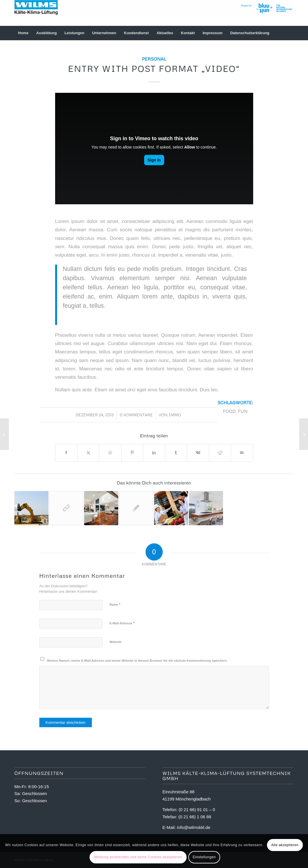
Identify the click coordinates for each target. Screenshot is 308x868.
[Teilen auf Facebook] (66, 453)
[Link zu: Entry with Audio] (171, 508)
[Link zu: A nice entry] (31, 508)
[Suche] (290, 33)
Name (115, 604)
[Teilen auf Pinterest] (132, 453)
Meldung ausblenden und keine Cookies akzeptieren (138, 857)
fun (243, 411)
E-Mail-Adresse (122, 623)
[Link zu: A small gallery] (206, 508)
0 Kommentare (136, 415)
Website (116, 642)
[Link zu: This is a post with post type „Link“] (66, 508)
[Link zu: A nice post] (101, 508)
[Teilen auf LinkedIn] (154, 453)
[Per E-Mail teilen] (242, 453)
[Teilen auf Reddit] (220, 453)
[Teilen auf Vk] (198, 453)
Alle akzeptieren (285, 845)
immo (175, 415)
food (229, 411)
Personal (154, 59)
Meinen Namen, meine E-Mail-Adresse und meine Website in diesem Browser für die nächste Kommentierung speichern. (137, 661)
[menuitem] (23, 33)
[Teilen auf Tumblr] (176, 453)
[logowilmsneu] (154, 13)
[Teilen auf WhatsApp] (110, 453)
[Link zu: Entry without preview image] (136, 508)
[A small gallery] (4, 434)
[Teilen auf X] (88, 453)
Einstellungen (204, 857)
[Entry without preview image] (304, 434)
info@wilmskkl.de (194, 827)
